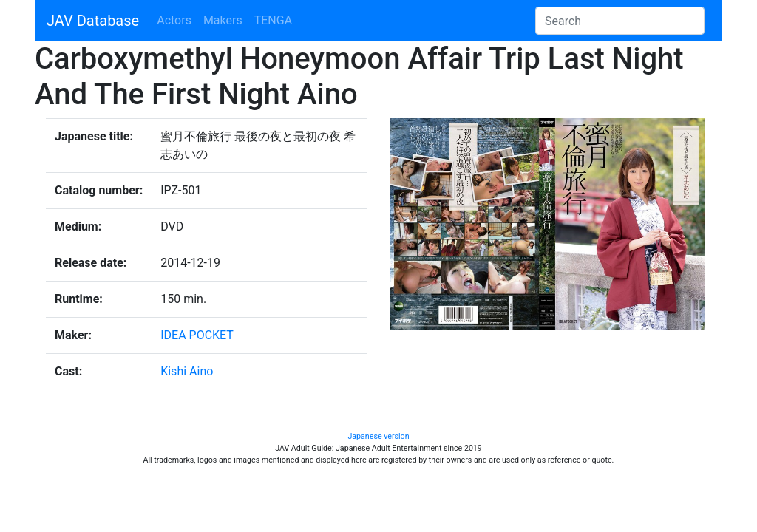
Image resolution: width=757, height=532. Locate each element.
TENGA (273, 20)
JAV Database (93, 21)
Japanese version (378, 436)
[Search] (620, 21)
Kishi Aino (187, 371)
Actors (174, 20)
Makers (223, 20)
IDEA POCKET (197, 335)
